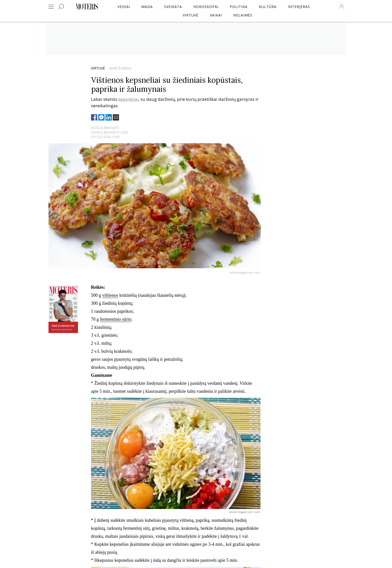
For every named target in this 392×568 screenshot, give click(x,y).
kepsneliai (128, 99)
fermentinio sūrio (115, 319)
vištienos (110, 295)
